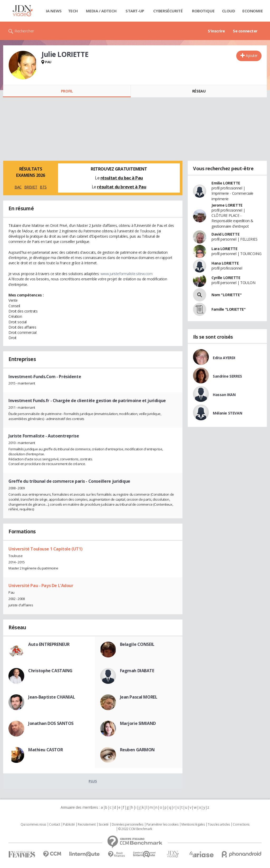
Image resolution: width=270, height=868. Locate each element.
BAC (18, 187)
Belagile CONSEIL (137, 644)
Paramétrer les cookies (162, 825)
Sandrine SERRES (227, 376)
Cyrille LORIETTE (226, 278)
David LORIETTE (225, 234)
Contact (54, 825)
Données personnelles (128, 825)
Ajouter (252, 55)
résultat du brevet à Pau (122, 187)
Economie (253, 11)
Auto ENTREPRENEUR (49, 644)
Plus (93, 781)
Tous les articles (219, 825)
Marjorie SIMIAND (138, 723)
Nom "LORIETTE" (226, 295)
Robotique (203, 11)
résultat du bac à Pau (122, 178)
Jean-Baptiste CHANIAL (52, 697)
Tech (73, 11)
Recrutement (87, 825)
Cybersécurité (168, 11)
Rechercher (24, 31)
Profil (67, 91)
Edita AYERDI (224, 358)
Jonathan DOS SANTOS (51, 723)
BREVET (31, 187)
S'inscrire (216, 31)
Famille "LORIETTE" (228, 309)
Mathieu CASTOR (45, 750)
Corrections (241, 825)
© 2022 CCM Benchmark (135, 829)
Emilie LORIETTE (226, 183)
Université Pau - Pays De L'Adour (41, 586)
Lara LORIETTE (225, 249)
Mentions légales (193, 825)
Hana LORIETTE (225, 263)
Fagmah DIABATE (137, 671)
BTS (43, 187)
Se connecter (245, 31)
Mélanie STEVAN (227, 413)
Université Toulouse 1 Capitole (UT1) (45, 549)
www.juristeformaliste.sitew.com (127, 274)
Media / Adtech (101, 11)
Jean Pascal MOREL (139, 697)
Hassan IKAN (224, 395)
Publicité (69, 825)
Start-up (135, 11)
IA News (54, 11)
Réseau (199, 91)
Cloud (229, 11)
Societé (104, 825)
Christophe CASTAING (50, 671)
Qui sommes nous (33, 825)
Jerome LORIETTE (227, 205)
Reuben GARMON (138, 750)
